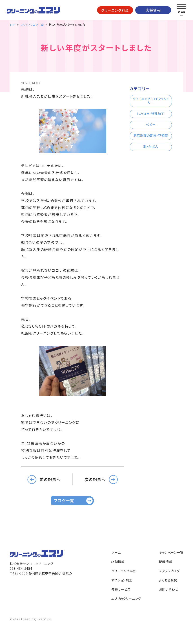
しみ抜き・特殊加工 (151, 114)
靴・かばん (151, 146)
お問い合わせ (168, 589)
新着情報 (165, 562)
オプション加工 (122, 580)
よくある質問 (168, 580)
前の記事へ (50, 479)
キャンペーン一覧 (171, 552)
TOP (13, 25)
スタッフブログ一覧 (32, 25)
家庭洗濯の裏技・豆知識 (151, 135)
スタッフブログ (169, 571)
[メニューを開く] (182, 7)
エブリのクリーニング (126, 599)
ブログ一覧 (64, 500)
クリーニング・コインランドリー (151, 101)
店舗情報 (153, 10)
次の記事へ (95, 479)
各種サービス (121, 589)
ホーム (116, 552)
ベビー (151, 124)
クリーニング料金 (115, 10)
